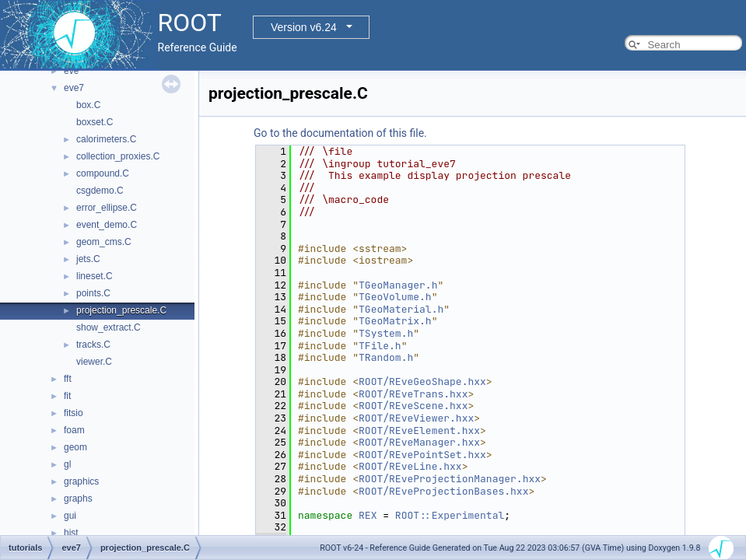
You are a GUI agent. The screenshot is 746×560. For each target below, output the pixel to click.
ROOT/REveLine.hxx (410, 466)
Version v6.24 (304, 27)
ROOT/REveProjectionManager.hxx (450, 479)
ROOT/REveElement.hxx (419, 430)
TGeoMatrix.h (395, 321)
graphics (81, 481)
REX (368, 515)
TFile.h (380, 346)
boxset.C (95, 122)
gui (70, 516)
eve (71, 71)
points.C (93, 293)
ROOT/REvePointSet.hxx (422, 455)
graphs (78, 499)
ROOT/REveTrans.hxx (413, 394)
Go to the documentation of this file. (340, 133)
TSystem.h (386, 333)
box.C (88, 105)
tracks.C (93, 345)
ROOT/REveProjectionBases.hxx (443, 491)
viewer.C (94, 362)
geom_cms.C (104, 242)
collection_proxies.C (118, 156)
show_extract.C (109, 327)
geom (75, 447)
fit (67, 396)
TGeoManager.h (398, 285)
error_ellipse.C (107, 208)
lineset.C (95, 276)
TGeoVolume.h (395, 297)
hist (71, 533)
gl (67, 464)
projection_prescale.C (121, 310)
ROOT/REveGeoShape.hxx (422, 381)
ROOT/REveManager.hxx (419, 442)
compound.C (103, 173)
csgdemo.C (100, 191)
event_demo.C (107, 225)
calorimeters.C (106, 139)
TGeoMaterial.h (401, 309)
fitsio (74, 413)
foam (74, 430)
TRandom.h (386, 357)
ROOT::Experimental (450, 515)
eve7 (74, 88)
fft (68, 379)
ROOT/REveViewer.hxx (416, 418)
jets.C (88, 259)
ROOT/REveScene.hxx (413, 406)
